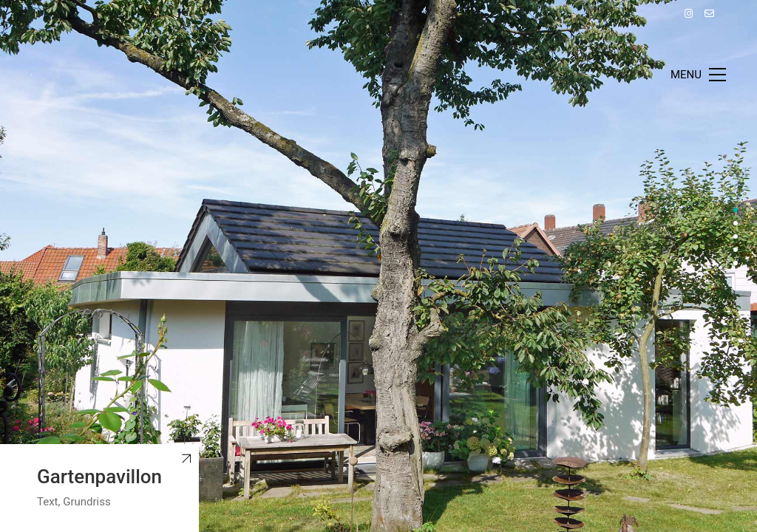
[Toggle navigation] (698, 75)
